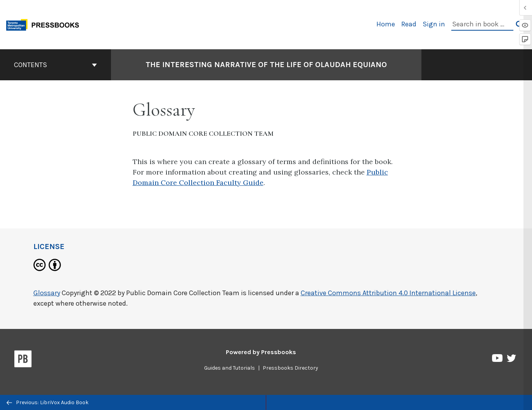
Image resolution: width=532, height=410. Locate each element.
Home (386, 24)
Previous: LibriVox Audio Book (48, 402)
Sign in (434, 24)
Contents (55, 65)
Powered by (261, 352)
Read (409, 24)
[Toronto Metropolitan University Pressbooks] (45, 24)
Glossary (47, 293)
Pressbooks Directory (290, 368)
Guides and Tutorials (230, 368)
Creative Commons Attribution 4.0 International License (388, 293)
